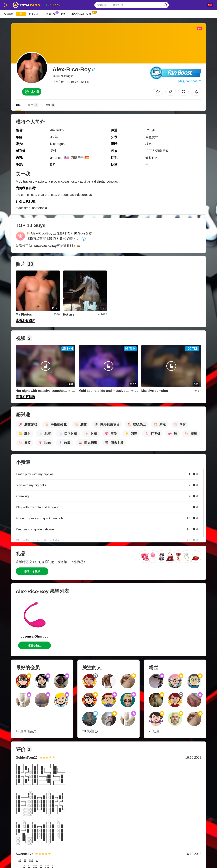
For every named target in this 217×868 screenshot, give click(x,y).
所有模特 (8, 14)
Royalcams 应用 (82, 14)
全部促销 (52, 14)
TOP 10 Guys (76, 233)
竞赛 (63, 14)
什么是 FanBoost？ (189, 81)
